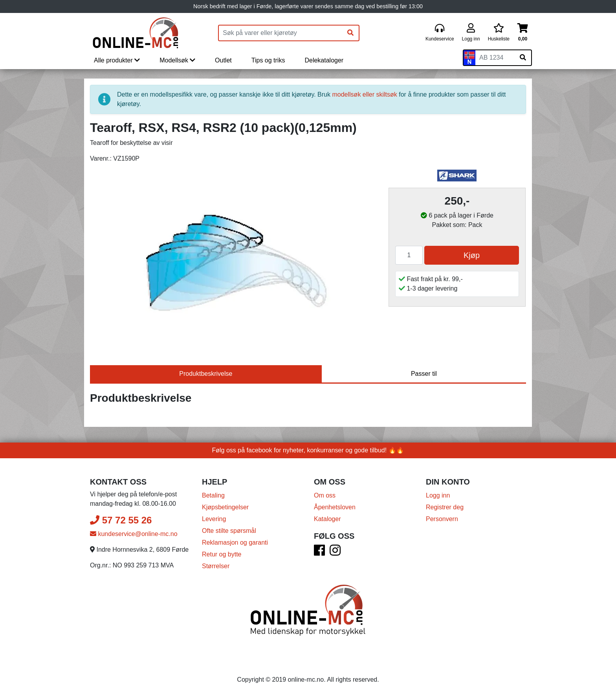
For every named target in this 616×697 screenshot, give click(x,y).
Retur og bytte (222, 554)
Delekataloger (324, 60)
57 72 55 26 (121, 520)
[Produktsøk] (280, 33)
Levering (214, 519)
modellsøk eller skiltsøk (364, 94)
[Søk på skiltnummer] (523, 58)
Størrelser (216, 566)
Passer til (424, 374)
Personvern (442, 519)
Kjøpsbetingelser (225, 507)
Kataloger (327, 519)
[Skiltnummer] (495, 58)
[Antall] (409, 255)
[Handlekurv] (523, 33)
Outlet (223, 60)
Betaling (213, 495)
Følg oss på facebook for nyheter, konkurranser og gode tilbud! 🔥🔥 (308, 450)
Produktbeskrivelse (206, 374)
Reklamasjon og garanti (235, 542)
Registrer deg (445, 507)
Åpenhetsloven (335, 507)
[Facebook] (319, 553)
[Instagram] (335, 553)
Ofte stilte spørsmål (229, 531)
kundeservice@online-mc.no (134, 534)
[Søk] (350, 33)
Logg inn (438, 495)
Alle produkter (117, 60)
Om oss (325, 495)
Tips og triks (268, 60)
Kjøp (472, 255)
